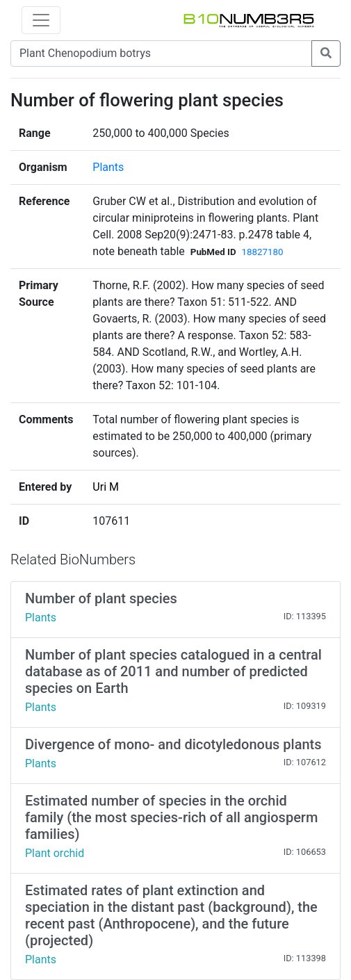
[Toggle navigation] (41, 20)
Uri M (106, 487)
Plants (108, 167)
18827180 (263, 252)
